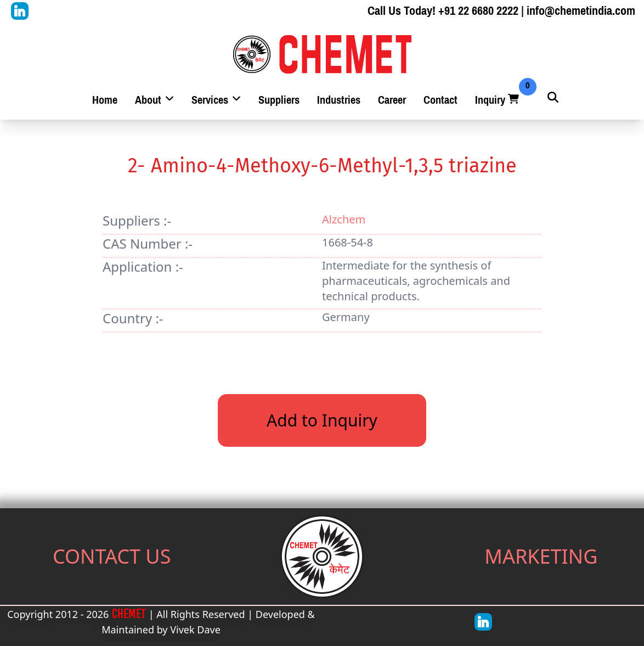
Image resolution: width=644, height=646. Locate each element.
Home (105, 100)
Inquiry (498, 100)
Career (392, 100)
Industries (339, 100)
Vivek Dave (195, 630)
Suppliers (279, 100)
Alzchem (344, 219)
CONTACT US (112, 556)
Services (216, 100)
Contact (440, 100)
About (154, 100)
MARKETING (541, 556)
